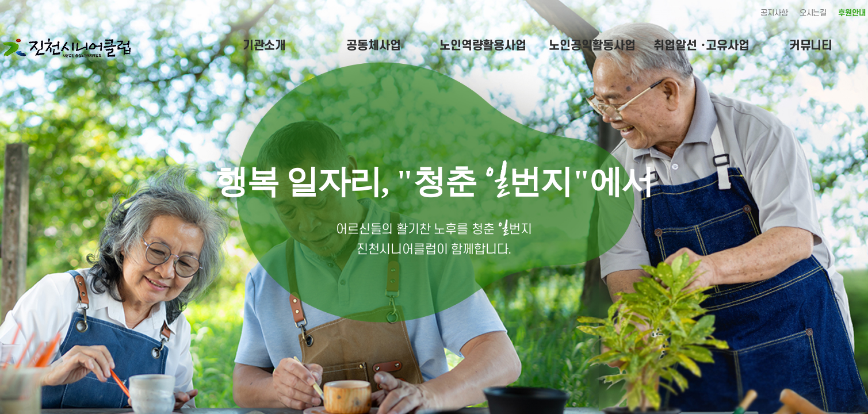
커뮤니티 (811, 46)
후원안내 (852, 13)
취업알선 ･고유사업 (701, 46)
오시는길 (813, 13)
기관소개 (264, 46)
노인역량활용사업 (483, 46)
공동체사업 (373, 46)
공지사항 (774, 13)
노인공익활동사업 (592, 46)
